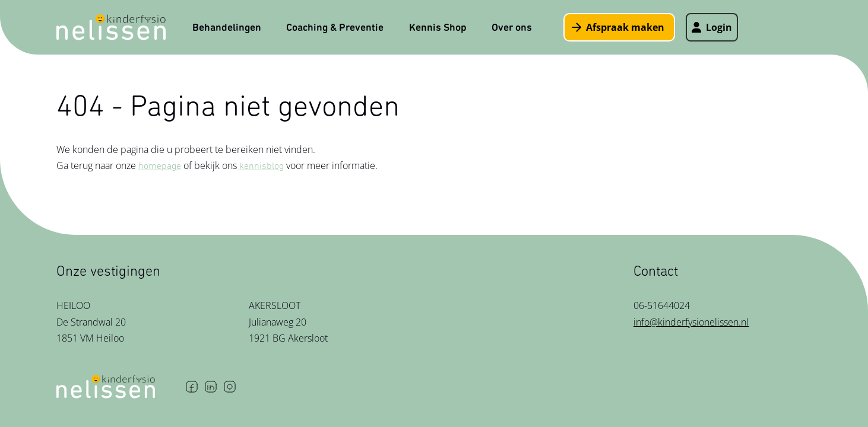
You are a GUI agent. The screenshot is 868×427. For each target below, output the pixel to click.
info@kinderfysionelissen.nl (691, 322)
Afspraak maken (618, 27)
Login (712, 27)
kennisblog (262, 166)
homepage (160, 166)
